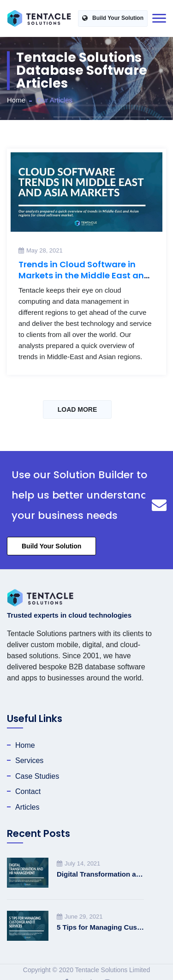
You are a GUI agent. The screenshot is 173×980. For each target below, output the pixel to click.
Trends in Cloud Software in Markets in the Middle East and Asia (84, 275)
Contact (28, 791)
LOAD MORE (78, 409)
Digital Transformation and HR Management (100, 874)
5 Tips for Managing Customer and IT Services (100, 927)
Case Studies (37, 776)
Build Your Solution (113, 18)
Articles (27, 807)
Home (16, 100)
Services (29, 761)
